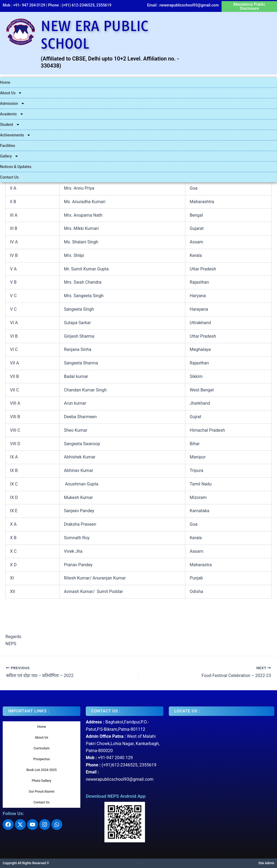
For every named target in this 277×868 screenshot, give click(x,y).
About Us (11, 93)
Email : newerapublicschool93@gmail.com (183, 5)
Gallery (9, 156)
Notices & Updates (16, 167)
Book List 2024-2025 (42, 770)
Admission (12, 103)
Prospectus (42, 759)
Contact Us (9, 177)
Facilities (8, 146)
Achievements (15, 135)
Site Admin (266, 863)
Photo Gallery (41, 781)
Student (10, 125)
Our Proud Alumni (42, 792)
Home (5, 82)
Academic (12, 114)
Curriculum (42, 748)
